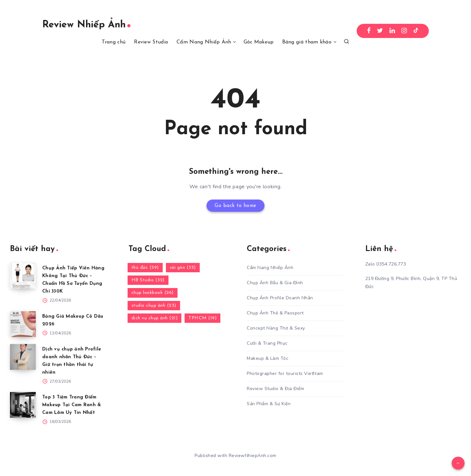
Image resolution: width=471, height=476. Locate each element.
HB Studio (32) (148, 280)
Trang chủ (114, 42)
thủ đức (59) (145, 268)
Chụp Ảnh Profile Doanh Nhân (280, 298)
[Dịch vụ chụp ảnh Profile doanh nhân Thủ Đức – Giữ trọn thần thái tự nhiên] (23, 357)
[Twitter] (380, 31)
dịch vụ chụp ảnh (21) (155, 318)
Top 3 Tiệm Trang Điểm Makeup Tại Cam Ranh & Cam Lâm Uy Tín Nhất (73, 405)
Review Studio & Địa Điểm (275, 389)
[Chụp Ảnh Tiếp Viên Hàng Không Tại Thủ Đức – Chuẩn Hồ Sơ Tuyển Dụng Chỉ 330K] (23, 276)
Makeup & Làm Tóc (268, 358)
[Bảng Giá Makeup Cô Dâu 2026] (23, 324)
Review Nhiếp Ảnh (86, 25)
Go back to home (236, 206)
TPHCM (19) (202, 318)
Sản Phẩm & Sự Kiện (269, 404)
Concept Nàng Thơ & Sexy (276, 328)
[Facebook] (369, 31)
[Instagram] (404, 31)
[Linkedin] (392, 31)
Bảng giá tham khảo (307, 42)
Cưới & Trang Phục (267, 343)
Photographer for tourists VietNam (285, 373)
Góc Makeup (259, 42)
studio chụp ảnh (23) (154, 306)
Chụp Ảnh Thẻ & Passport (275, 313)
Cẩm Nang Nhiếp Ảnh (204, 42)
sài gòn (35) (183, 268)
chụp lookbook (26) (153, 293)
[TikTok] (416, 31)
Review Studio (151, 42)
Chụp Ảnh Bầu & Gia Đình (275, 283)
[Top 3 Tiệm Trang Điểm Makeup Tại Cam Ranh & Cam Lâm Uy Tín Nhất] (23, 405)
